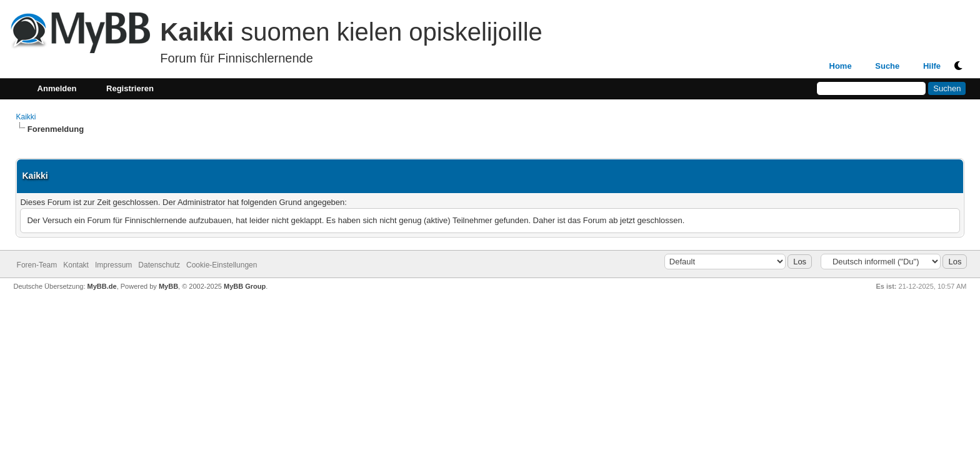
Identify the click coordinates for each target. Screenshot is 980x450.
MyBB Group (245, 286)
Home (841, 66)
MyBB (168, 286)
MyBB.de (102, 286)
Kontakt (76, 265)
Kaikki (26, 117)
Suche (887, 66)
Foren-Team (37, 265)
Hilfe (932, 66)
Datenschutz (159, 265)
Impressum (113, 265)
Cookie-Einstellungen (222, 265)
